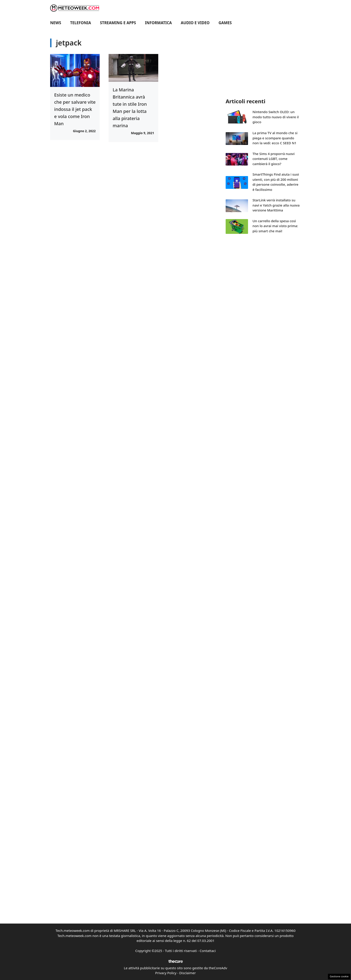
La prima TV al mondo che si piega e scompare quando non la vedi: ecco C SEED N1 (275, 138)
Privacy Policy (166, 973)
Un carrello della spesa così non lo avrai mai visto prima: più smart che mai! (275, 226)
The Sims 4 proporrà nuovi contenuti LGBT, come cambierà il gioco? (274, 159)
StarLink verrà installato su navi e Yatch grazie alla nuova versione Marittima (276, 205)
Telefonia (80, 23)
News (56, 23)
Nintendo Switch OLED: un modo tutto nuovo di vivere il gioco (276, 117)
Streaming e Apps (118, 23)
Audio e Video (195, 23)
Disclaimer (188, 973)
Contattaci (208, 951)
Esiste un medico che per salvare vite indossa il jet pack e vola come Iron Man (75, 109)
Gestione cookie (339, 976)
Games (225, 23)
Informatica (158, 23)
